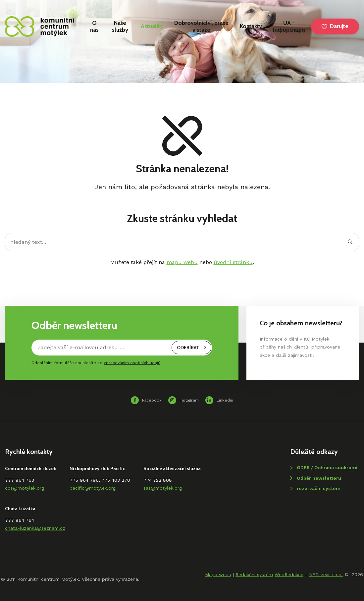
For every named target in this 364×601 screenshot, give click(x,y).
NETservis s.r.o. (326, 574)
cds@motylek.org (25, 488)
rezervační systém (319, 488)
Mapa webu (218, 574)
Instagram (183, 400)
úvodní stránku (233, 262)
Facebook (146, 400)
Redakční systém (254, 574)
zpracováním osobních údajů (132, 363)
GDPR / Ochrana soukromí (327, 467)
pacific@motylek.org (93, 488)
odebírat (191, 348)
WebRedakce (289, 574)
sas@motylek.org (163, 488)
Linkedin (219, 400)
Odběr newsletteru (319, 478)
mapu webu (182, 262)
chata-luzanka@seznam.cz (35, 528)
